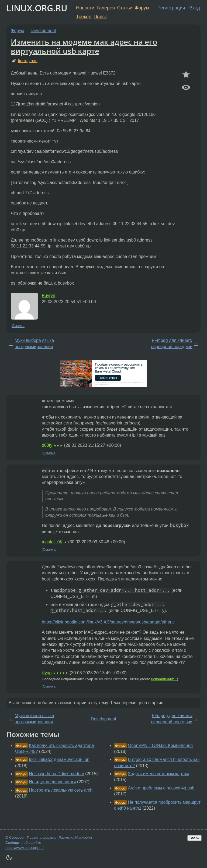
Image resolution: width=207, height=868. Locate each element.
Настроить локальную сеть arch (61, 790)
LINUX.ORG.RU (37, 8)
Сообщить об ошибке (23, 843)
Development (43, 31)
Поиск (100, 17)
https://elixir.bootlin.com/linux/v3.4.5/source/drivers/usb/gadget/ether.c (108, 622)
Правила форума (41, 837)
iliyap (47, 673)
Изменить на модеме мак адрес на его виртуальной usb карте (84, 46)
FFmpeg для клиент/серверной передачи (172, 343)
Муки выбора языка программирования (34, 343)
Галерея (106, 8)
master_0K (52, 542)
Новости (85, 8)
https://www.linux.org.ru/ (24, 848)
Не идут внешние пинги (52, 782)
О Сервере (15, 837)
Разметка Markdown (75, 837)
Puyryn (49, 295)
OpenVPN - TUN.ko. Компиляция (161, 745)
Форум (142, 8)
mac (33, 61)
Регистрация (171, 8)
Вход (195, 8)
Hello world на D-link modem (56, 774)
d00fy (47, 445)
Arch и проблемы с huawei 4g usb (161, 788)
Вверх (194, 838)
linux (23, 61)
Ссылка (18, 326)
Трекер (84, 17)
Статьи (125, 8)
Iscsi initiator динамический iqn (59, 759)
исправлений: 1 (164, 679)
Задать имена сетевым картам (159, 774)
